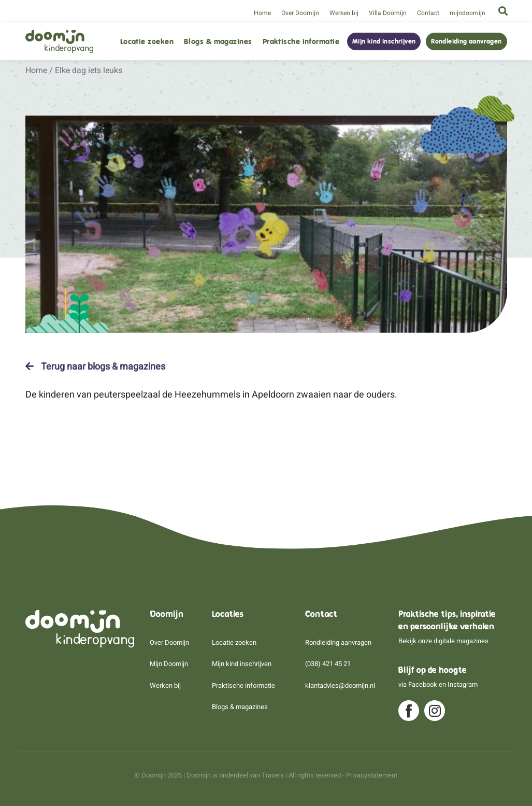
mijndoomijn (468, 13)
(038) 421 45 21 (328, 664)
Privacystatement (372, 775)
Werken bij (344, 13)
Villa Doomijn (388, 13)
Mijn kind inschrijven (384, 41)
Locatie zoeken (147, 42)
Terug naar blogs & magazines (95, 366)
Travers (273, 775)
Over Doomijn (300, 13)
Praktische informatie (301, 42)
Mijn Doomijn (169, 664)
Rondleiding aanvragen (466, 41)
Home (262, 13)
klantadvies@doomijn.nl (340, 685)
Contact (428, 13)
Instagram (463, 684)
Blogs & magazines (218, 42)
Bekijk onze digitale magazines (443, 641)
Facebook (423, 684)
